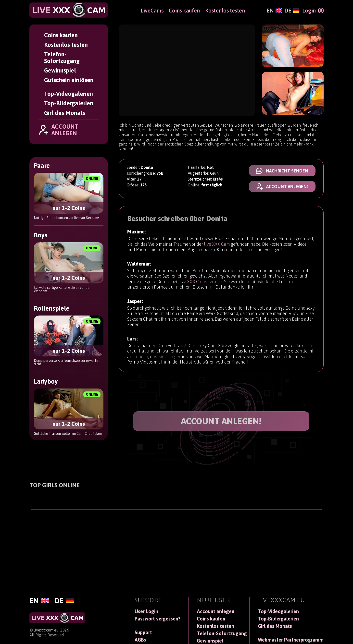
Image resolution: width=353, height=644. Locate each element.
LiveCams (152, 11)
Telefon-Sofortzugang (62, 58)
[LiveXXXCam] (69, 10)
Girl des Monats (65, 113)
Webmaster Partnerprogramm (291, 640)
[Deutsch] (292, 11)
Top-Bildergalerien (69, 103)
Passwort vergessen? (158, 619)
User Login (146, 611)
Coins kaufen (61, 35)
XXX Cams (197, 287)
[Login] (313, 11)
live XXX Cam (217, 247)
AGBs (140, 640)
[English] (274, 11)
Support (143, 632)
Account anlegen (216, 611)
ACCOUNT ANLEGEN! (221, 421)
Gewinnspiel (60, 70)
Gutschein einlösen (69, 80)
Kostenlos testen (66, 45)
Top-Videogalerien (69, 94)
